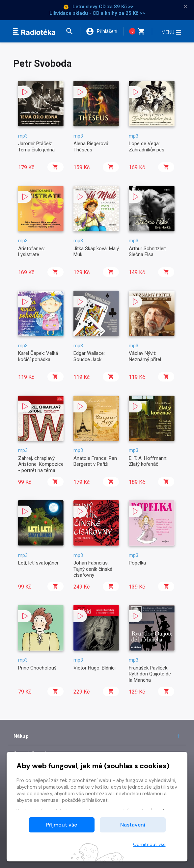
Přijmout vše (62, 825)
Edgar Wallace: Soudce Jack (89, 356)
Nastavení (133, 825)
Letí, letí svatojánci (38, 563)
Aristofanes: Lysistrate (31, 251)
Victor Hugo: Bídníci (95, 668)
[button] (72, 31)
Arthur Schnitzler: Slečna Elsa (147, 251)
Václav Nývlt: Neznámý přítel (145, 356)
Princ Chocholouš (37, 668)
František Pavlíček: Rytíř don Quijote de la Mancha (150, 674)
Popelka (137, 563)
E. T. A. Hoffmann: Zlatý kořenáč (148, 461)
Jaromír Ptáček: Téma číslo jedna (36, 146)
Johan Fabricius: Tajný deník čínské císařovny (93, 569)
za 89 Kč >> (120, 7)
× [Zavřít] (185, 7)
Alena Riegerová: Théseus (91, 146)
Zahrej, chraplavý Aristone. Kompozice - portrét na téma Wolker (41, 467)
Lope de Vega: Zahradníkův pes (147, 146)
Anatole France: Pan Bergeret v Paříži (95, 461)
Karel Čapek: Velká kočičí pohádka (38, 356)
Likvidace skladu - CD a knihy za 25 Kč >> (97, 13)
